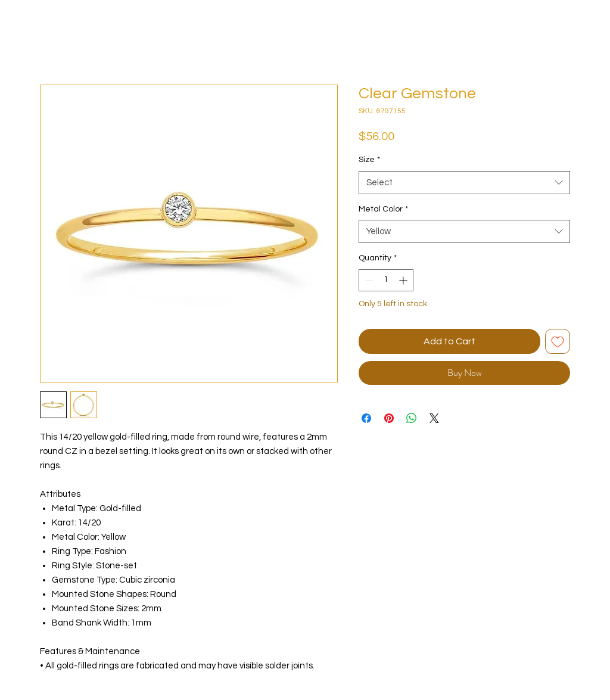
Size (369, 160)
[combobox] (464, 183)
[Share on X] (434, 418)
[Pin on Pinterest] (389, 418)
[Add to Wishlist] (558, 341)
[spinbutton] (386, 280)
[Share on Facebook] (366, 418)
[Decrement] (368, 280)
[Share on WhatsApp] (412, 418)
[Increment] (404, 280)
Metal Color (383, 209)
